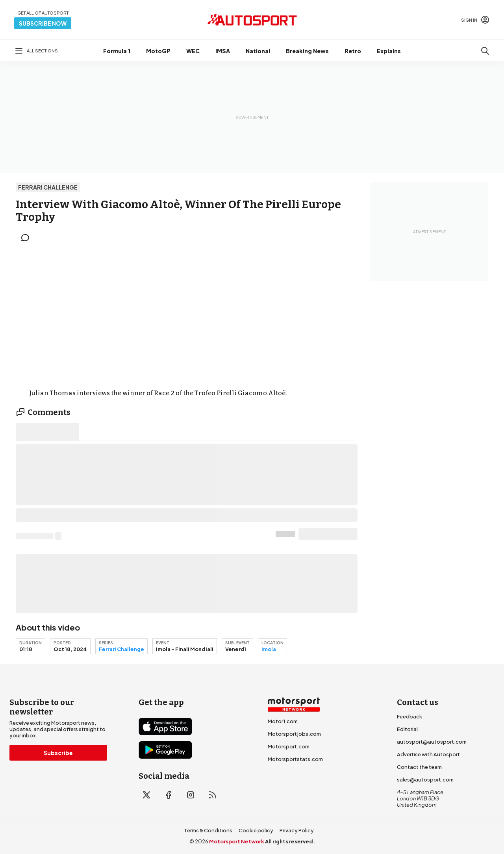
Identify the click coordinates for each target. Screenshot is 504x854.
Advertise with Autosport (428, 754)
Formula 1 (117, 51)
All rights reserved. (290, 841)
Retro (353, 51)
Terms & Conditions (208, 830)
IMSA (223, 51)
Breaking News (307, 51)
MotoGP (158, 51)
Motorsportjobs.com (294, 734)
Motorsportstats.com (295, 759)
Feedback (409, 716)
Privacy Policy (297, 830)
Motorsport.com (289, 746)
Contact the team (419, 767)
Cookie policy (256, 830)
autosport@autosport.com (432, 742)
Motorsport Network (237, 841)
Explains (389, 51)
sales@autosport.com (425, 780)
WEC (193, 51)
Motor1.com (283, 721)
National (258, 51)
